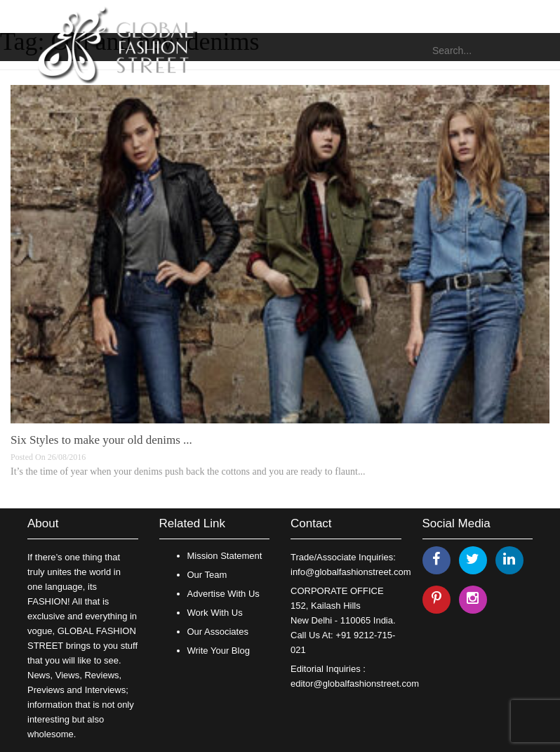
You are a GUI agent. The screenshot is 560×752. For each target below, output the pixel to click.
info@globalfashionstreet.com (351, 572)
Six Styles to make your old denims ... (101, 440)
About (43, 523)
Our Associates (218, 632)
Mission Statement (225, 556)
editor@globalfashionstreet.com (355, 684)
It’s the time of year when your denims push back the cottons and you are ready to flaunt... (188, 471)
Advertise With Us (224, 594)
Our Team (207, 575)
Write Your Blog (219, 651)
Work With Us (215, 613)
